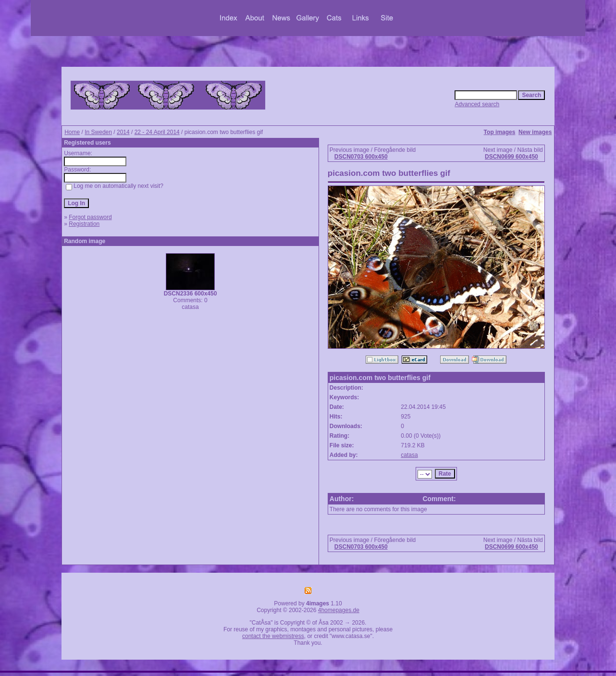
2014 (123, 132)
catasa (409, 455)
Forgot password (90, 217)
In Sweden (98, 132)
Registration (84, 224)
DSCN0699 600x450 (511, 157)
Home (72, 132)
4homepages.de (339, 610)
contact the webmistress (273, 636)
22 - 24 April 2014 (157, 132)
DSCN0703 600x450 (361, 157)
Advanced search (477, 104)
